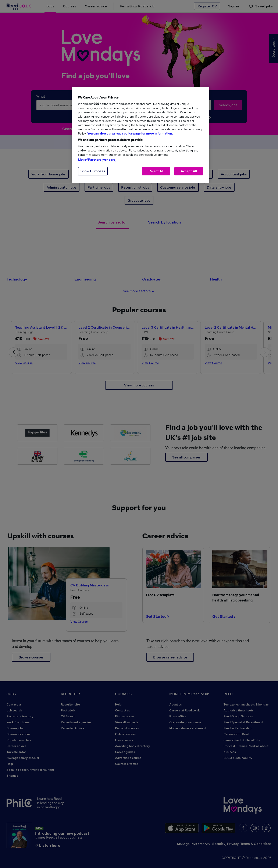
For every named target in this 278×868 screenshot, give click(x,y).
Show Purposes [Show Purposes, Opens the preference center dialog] (93, 171)
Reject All (156, 171)
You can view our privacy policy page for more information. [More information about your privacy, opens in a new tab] (130, 133)
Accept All (189, 171)
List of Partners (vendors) (97, 160)
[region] (140, 135)
